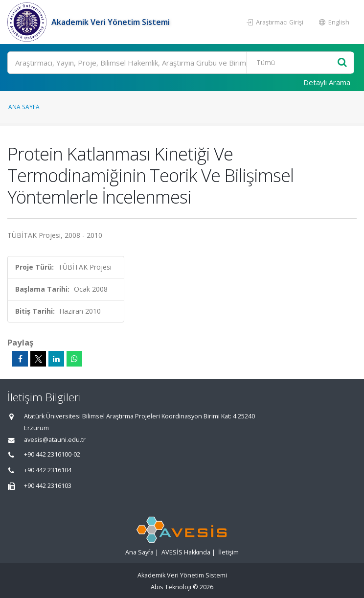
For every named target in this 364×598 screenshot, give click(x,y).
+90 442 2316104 (48, 470)
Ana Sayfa (24, 107)
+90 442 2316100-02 (52, 454)
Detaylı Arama (327, 82)
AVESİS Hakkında (186, 552)
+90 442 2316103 (48, 486)
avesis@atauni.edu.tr (55, 440)
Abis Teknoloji (171, 587)
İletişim (228, 552)
